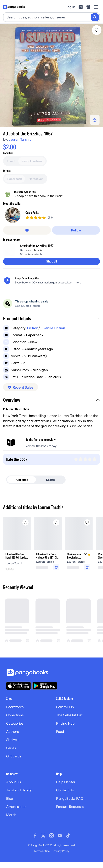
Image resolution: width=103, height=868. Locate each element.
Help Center (66, 788)
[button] (51, 325)
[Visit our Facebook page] (35, 842)
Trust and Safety (19, 797)
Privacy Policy (61, 857)
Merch (11, 821)
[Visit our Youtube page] (60, 842)
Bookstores (15, 713)
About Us (14, 788)
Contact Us (65, 797)
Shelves (12, 746)
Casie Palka (32, 216)
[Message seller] (27, 236)
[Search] (95, 17)
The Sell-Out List (69, 721)
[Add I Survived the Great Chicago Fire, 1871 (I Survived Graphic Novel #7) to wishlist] (56, 529)
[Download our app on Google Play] (45, 692)
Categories (15, 730)
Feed (60, 738)
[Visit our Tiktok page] (68, 842)
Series (11, 754)
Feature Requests (70, 813)
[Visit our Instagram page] (51, 842)
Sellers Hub (65, 713)
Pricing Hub (65, 730)
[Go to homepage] (14, 7)
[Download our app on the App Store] (19, 692)
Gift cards (14, 762)
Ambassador (16, 813)
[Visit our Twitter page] (43, 842)
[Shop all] (51, 268)
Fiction (33, 334)
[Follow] (76, 236)
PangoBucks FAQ (70, 805)
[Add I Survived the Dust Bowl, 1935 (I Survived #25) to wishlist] (25, 529)
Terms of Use (42, 857)
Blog (10, 805)
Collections (15, 721)
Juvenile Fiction (53, 334)
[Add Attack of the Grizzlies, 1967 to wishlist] (97, 30)
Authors (12, 738)
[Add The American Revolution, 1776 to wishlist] (87, 529)
